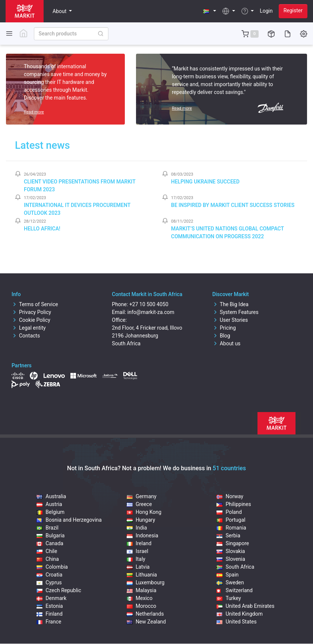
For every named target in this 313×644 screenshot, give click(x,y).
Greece (139, 504)
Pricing (224, 328)
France (49, 622)
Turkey (229, 598)
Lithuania (142, 575)
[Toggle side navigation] (9, 33)
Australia (51, 496)
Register (293, 10)
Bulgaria (50, 535)
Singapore (233, 543)
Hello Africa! (42, 229)
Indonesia (143, 535)
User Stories (230, 320)
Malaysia (142, 590)
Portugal (231, 520)
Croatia (49, 575)
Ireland (139, 543)
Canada (50, 543)
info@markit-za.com (151, 312)
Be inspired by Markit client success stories (233, 205)
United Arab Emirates (245, 606)
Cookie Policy (31, 320)
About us (227, 343)
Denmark (51, 598)
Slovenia (231, 559)
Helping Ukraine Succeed (205, 182)
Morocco (141, 606)
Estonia (50, 606)
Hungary (141, 520)
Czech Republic (59, 590)
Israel (137, 551)
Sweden (230, 582)
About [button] (60, 11)
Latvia (138, 567)
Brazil (48, 528)
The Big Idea (230, 304)
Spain (227, 575)
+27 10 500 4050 (149, 304)
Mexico (140, 598)
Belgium (50, 512)
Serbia (228, 535)
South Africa (235, 567)
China (48, 559)
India (137, 528)
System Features (235, 312)
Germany (142, 496)
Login (266, 11)
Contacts (26, 336)
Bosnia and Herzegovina (69, 520)
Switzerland (234, 590)
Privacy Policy (31, 312)
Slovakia (231, 551)
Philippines (234, 504)
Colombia (52, 567)
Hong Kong (144, 512)
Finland (50, 614)
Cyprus (49, 582)
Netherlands (145, 614)
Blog (221, 336)
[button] (210, 11)
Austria (49, 504)
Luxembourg (146, 582)
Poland (229, 512)
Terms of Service (35, 304)
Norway (230, 496)
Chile (47, 551)
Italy (136, 559)
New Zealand (146, 622)
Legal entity (29, 328)
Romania (231, 528)
